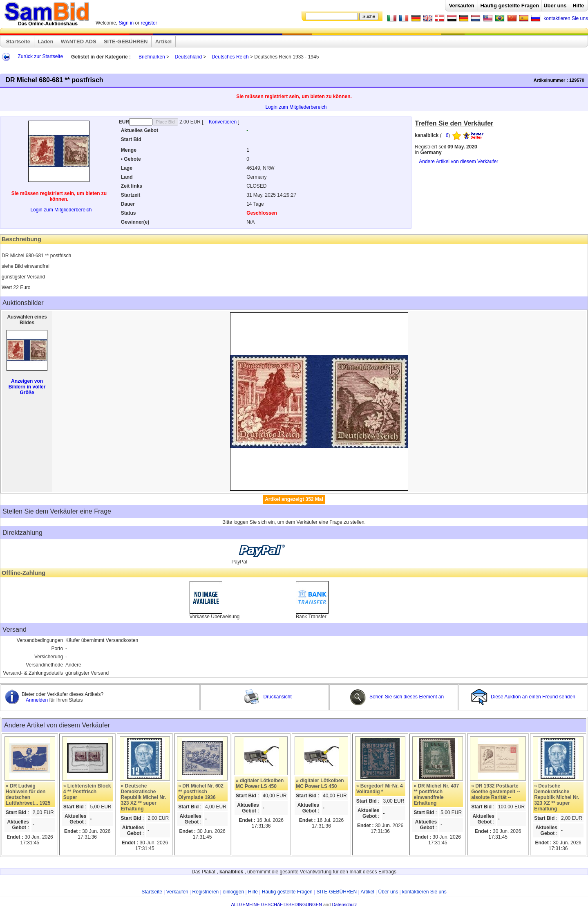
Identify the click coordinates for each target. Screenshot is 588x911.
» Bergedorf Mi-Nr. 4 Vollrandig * (380, 789)
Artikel (163, 42)
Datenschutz (344, 904)
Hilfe (578, 6)
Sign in (126, 23)
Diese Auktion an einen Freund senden (524, 697)
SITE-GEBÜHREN (126, 42)
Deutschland (188, 57)
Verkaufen (462, 6)
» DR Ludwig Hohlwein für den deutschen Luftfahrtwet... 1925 (28, 794)
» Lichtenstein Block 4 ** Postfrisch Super (87, 792)
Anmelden (37, 700)
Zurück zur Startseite (40, 56)
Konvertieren (223, 122)
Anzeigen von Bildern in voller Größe (27, 387)
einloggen (233, 892)
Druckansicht (268, 697)
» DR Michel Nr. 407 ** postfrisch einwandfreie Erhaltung (436, 794)
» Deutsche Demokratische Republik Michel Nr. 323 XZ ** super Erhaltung (144, 797)
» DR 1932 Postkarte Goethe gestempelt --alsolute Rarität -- (495, 792)
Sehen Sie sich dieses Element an (397, 697)
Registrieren (206, 892)
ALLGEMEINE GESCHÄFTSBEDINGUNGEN (276, 904)
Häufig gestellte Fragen (510, 6)
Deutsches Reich (231, 57)
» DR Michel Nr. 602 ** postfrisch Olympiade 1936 (201, 792)
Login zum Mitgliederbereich (296, 107)
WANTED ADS (79, 42)
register (149, 23)
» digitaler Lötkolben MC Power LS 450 (260, 783)
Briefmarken (152, 57)
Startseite (18, 42)
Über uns (555, 6)
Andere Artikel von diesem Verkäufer (458, 162)
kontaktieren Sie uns (566, 18)
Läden (45, 42)
